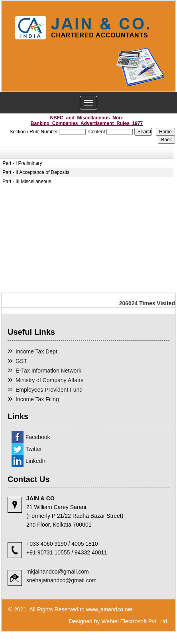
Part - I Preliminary (22, 163)
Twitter (34, 449)
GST (21, 361)
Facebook (38, 437)
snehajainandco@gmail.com (61, 580)
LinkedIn (36, 461)
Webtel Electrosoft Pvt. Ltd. (135, 621)
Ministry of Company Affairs (49, 380)
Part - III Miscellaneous (27, 181)
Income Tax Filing (37, 399)
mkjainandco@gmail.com (58, 572)
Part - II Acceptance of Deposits (36, 172)
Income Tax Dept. (37, 351)
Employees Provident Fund (49, 390)
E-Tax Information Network (48, 371)
